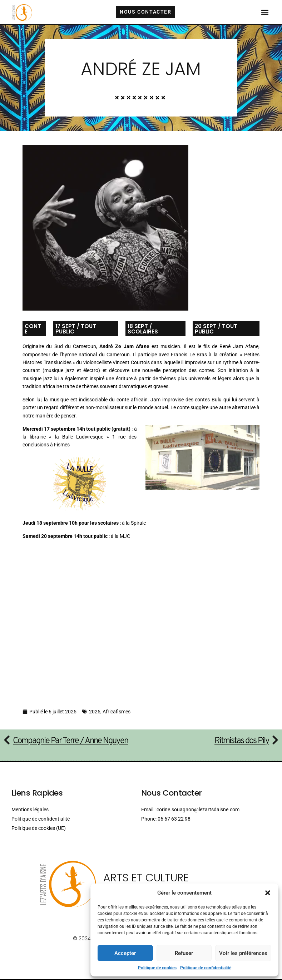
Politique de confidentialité (206, 968)
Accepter (125, 953)
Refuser (184, 953)
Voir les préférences (243, 953)
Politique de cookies (157, 968)
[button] (268, 893)
